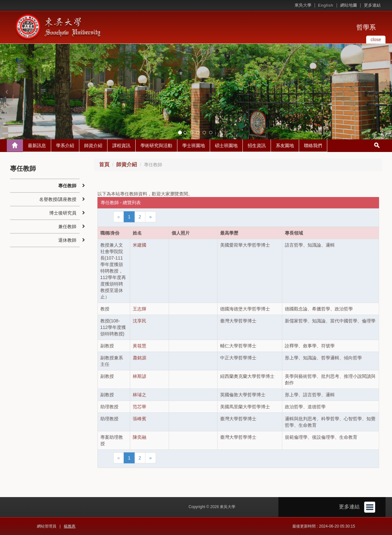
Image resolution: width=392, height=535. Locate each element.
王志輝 (140, 309)
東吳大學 (303, 5)
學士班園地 (194, 145)
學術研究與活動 (156, 145)
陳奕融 (140, 437)
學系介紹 (65, 145)
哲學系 (366, 27)
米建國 (140, 245)
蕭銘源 (140, 358)
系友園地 (285, 145)
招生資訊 (257, 145)
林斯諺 (140, 376)
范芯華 (140, 407)
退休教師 (67, 240)
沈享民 (140, 321)
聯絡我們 (313, 145)
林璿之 (140, 395)
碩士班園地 (226, 145)
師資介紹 (93, 145)
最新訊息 (37, 145)
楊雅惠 (70, 526)
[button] (6, 92)
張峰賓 (140, 419)
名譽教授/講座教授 (58, 199)
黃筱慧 (140, 346)
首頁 (104, 164)
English (326, 5)
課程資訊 (121, 145)
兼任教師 (67, 227)
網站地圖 (349, 5)
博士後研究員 (63, 213)
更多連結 (372, 5)
